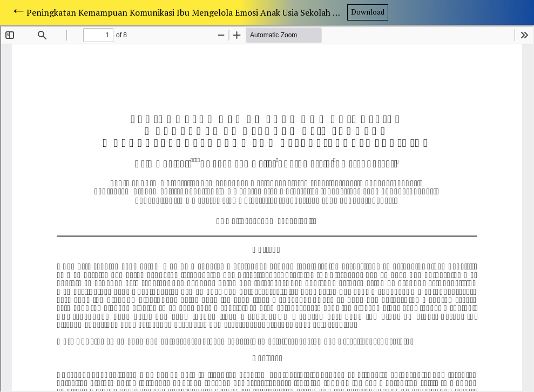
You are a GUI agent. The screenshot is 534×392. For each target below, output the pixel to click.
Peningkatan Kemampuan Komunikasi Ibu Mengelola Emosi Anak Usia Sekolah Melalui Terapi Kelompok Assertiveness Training (187, 12)
